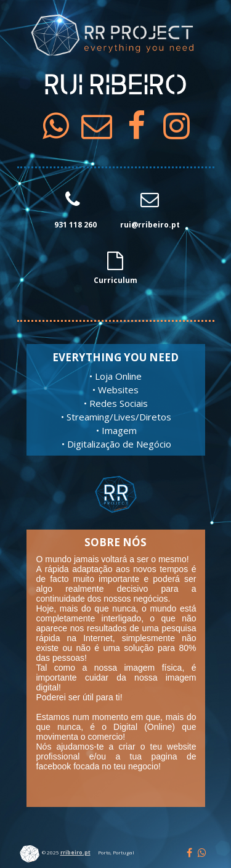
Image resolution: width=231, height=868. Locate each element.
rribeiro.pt (75, 852)
